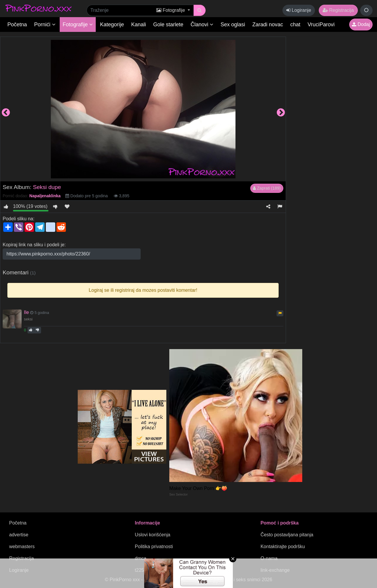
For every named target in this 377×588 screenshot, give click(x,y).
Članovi (202, 25)
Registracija (338, 10)
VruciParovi (321, 25)
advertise (19, 535)
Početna (17, 25)
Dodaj (361, 24)
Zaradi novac (268, 25)
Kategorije (112, 25)
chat (295, 25)
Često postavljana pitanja (287, 535)
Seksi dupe (47, 187)
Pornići (45, 25)
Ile (26, 312)
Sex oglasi (233, 25)
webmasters (22, 547)
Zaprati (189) (267, 188)
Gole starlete (168, 25)
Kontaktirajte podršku (283, 547)
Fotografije (78, 25)
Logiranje (299, 10)
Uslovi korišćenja (152, 535)
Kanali (139, 25)
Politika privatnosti (154, 547)
